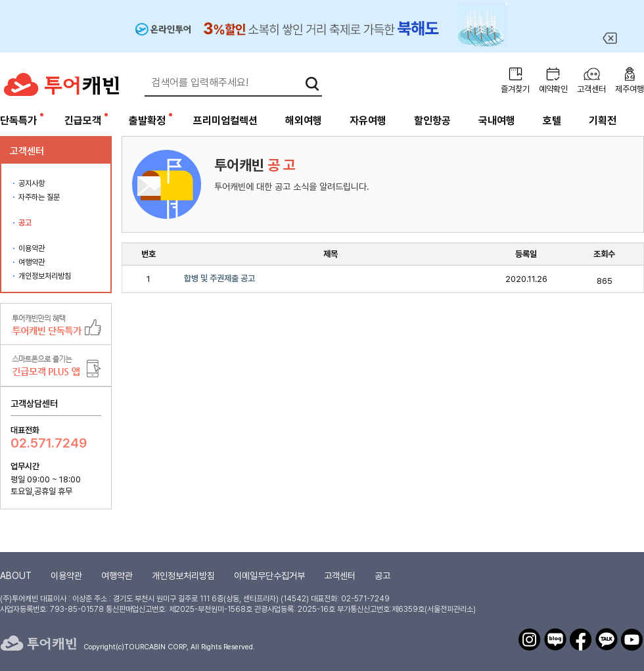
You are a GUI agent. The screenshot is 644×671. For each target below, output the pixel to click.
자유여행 (368, 121)
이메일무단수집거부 (269, 576)
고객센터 (591, 89)
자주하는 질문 (39, 197)
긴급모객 (83, 121)
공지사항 (32, 183)
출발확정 (147, 121)
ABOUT (16, 576)
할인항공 (432, 121)
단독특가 (18, 121)
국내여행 (497, 121)
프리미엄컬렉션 (225, 121)
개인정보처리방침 (45, 276)
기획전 (603, 121)
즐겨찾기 (515, 89)
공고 (25, 223)
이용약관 (32, 248)
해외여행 (304, 121)
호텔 (552, 121)
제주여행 (630, 89)
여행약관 (32, 262)
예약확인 (553, 89)
